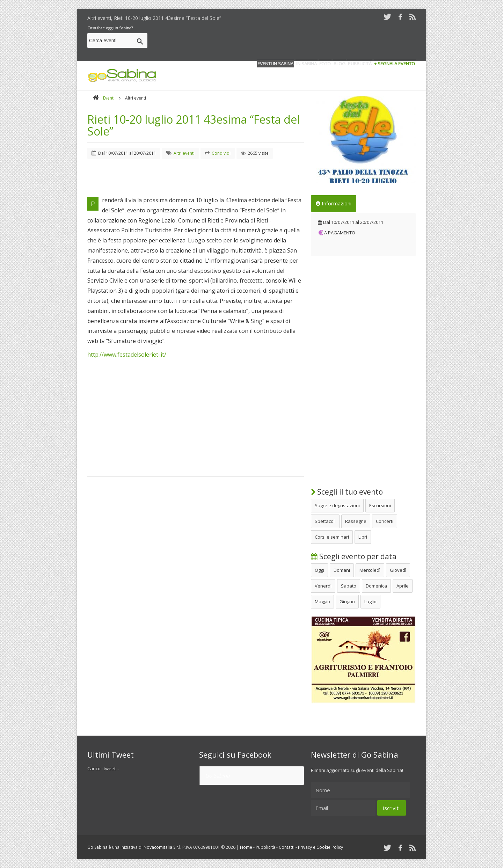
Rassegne (356, 521)
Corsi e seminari (332, 537)
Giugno (347, 601)
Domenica (376, 586)
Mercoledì (370, 570)
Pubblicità (265, 847)
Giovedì (398, 570)
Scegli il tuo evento (347, 492)
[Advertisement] (289, 42)
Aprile (403, 586)
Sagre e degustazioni (337, 505)
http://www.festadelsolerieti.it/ (127, 355)
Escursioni (380, 505)
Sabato (349, 586)
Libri (363, 537)
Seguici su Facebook (235, 754)
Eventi (109, 98)
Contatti (287, 847)
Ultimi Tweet (111, 754)
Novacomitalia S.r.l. (162, 847)
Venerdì (323, 586)
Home (246, 847)
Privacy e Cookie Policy (320, 847)
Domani (342, 570)
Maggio (322, 601)
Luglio (370, 601)
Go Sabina (217, 775)
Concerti (385, 521)
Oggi (319, 570)
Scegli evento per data (354, 556)
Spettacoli (325, 521)
